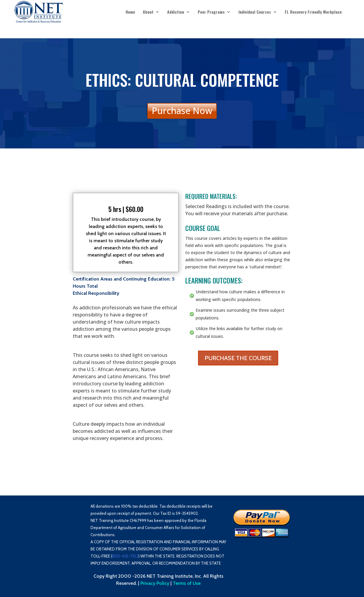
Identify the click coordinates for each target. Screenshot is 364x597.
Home (130, 12)
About (148, 12)
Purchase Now (182, 111)
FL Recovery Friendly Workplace (313, 12)
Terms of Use (187, 583)
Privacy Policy (155, 583)
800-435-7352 (125, 556)
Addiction (176, 12)
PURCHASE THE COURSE (238, 358)
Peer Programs (211, 12)
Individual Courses (255, 12)
